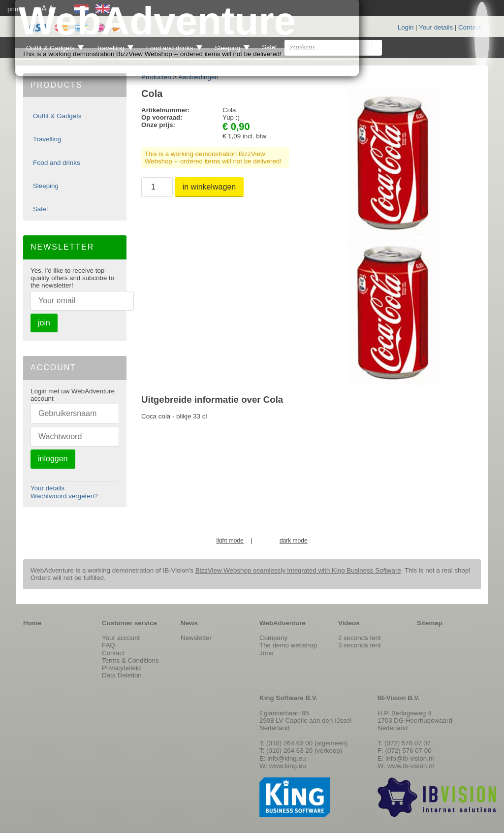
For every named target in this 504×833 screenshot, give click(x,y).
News (189, 623)
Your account (121, 638)
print (14, 9)
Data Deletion (122, 675)
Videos (349, 623)
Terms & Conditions (130, 660)
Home (32, 623)
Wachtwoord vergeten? (64, 496)
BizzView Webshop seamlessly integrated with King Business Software (298, 570)
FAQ (109, 645)
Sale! (40, 209)
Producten (156, 77)
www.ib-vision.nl (411, 766)
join (44, 323)
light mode (230, 541)
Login (406, 27)
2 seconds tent (360, 638)
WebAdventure (283, 623)
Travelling (47, 139)
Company (273, 638)
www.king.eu (288, 766)
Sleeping (46, 186)
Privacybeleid (121, 668)
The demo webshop (288, 645)
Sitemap (430, 623)
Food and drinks (57, 163)
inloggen (53, 459)
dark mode (294, 541)
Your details (436, 27)
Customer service (129, 623)
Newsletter (196, 638)
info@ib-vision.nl (409, 758)
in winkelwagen (209, 187)
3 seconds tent (360, 645)
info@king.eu (286, 758)
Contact (470, 27)
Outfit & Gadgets (57, 116)
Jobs (266, 653)
